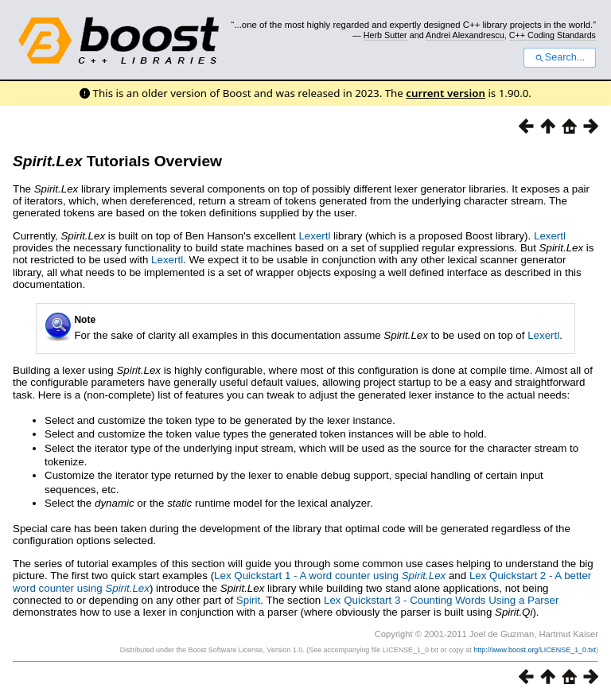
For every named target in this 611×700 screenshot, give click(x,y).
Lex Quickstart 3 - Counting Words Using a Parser (441, 600)
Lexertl (314, 236)
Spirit (248, 600)
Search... (560, 57)
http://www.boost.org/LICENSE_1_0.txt (535, 650)
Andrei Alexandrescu (465, 35)
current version (446, 93)
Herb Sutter (385, 35)
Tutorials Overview (117, 161)
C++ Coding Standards (553, 35)
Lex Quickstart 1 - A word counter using (330, 576)
